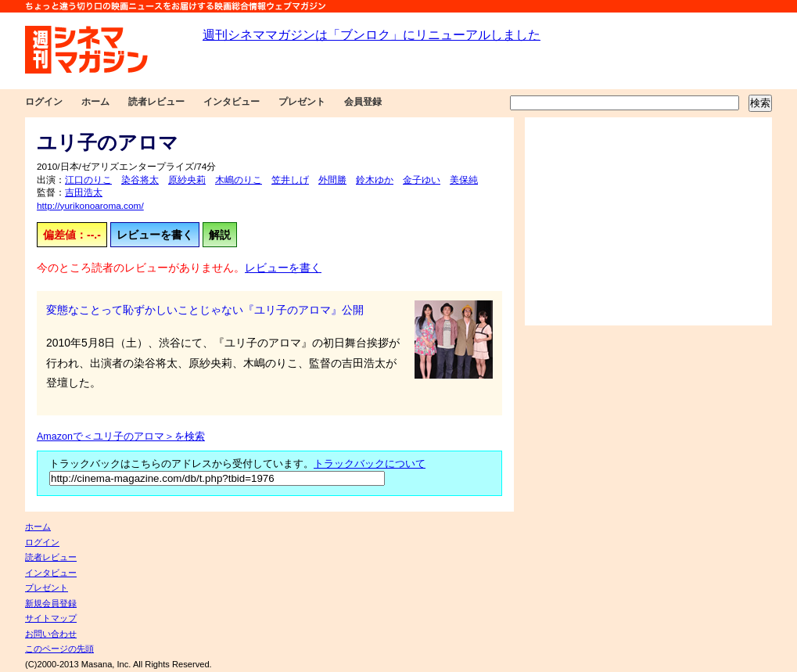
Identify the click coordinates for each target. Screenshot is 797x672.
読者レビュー (156, 102)
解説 (220, 235)
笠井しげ (290, 180)
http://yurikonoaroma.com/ (90, 206)
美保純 (464, 180)
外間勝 (332, 180)
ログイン (44, 102)
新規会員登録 (51, 603)
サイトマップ (51, 618)
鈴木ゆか (375, 180)
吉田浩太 (84, 192)
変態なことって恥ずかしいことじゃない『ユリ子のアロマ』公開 (205, 310)
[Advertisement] (648, 221)
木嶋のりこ (239, 180)
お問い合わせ (51, 634)
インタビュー (232, 102)
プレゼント (302, 102)
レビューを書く (155, 235)
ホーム (95, 102)
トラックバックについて (370, 464)
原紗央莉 (187, 180)
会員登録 (363, 102)
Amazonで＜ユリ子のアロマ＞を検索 (121, 437)
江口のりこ (88, 180)
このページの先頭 (59, 649)
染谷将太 (140, 180)
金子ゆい (422, 180)
